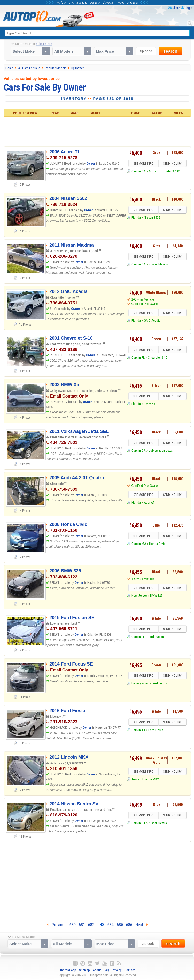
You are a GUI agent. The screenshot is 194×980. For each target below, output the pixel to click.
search (170, 51)
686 (129, 925)
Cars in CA (138, 171)
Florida (136, 218)
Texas (135, 779)
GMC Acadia (152, 321)
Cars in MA (139, 544)
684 (111, 925)
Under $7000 (172, 171)
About (97, 970)
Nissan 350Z (152, 218)
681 (82, 925)
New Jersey (139, 596)
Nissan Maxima (159, 264)
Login (188, 8)
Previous (57, 925)
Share (176, 8)
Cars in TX (138, 730)
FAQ (106, 970)
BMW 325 (156, 596)
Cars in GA (138, 451)
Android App (68, 970)
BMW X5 (149, 404)
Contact (130, 970)
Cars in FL (138, 357)
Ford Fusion (156, 637)
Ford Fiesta (156, 730)
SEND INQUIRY (172, 164)
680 (73, 925)
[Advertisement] (97, 131)
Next (142, 925)
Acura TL (154, 171)
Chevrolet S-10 (157, 357)
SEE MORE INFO (143, 164)
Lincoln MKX (151, 779)
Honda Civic (157, 544)
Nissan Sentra (158, 823)
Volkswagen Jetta (161, 451)
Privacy (117, 970)
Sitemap (84, 970)
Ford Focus (159, 683)
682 (91, 925)
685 (120, 925)
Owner (91, 163)
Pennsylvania (140, 683)
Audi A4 (149, 502)
